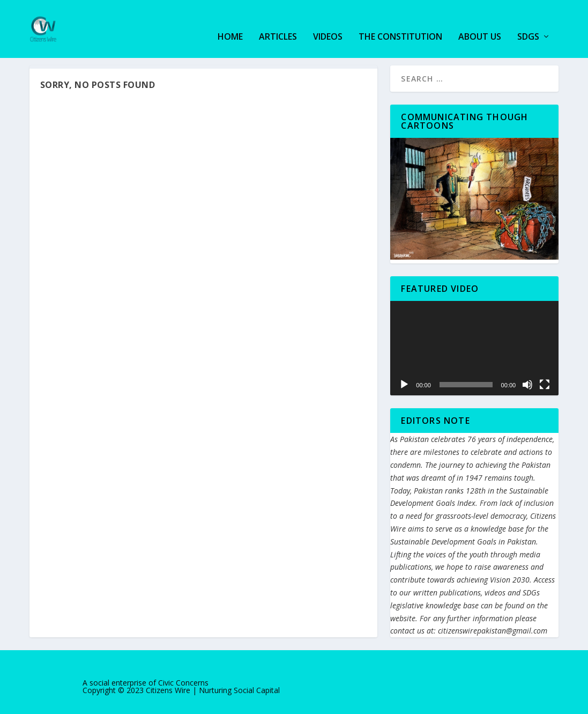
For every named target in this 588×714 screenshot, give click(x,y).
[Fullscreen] (545, 384)
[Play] (404, 384)
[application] (474, 347)
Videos (328, 22)
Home (230, 22)
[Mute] (527, 384)
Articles (278, 22)
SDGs (528, 22)
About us (480, 22)
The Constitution (400, 22)
